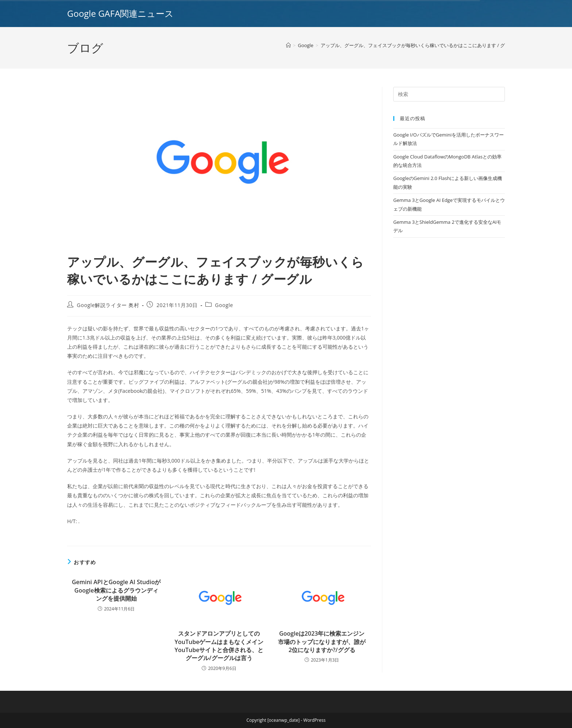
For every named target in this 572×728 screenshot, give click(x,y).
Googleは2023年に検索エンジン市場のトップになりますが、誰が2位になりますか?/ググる (322, 642)
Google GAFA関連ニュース (120, 13)
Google (224, 305)
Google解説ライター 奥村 (108, 305)
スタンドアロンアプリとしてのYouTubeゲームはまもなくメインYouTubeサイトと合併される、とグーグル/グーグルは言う (219, 646)
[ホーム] (288, 45)
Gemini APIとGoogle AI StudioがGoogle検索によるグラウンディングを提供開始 (116, 590)
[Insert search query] (449, 94)
